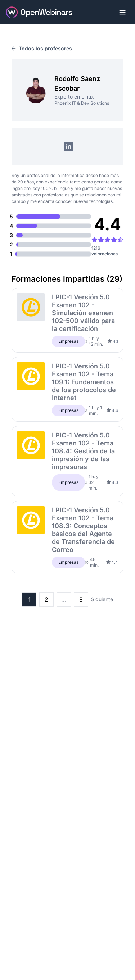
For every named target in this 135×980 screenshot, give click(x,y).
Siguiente (102, 599)
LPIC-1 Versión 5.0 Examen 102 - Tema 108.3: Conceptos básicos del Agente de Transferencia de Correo (83, 530)
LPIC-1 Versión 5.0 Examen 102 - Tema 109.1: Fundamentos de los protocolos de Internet (84, 382)
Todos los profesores (42, 48)
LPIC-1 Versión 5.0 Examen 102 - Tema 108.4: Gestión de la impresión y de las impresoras (83, 451)
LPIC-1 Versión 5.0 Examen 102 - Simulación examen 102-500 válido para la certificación (83, 313)
